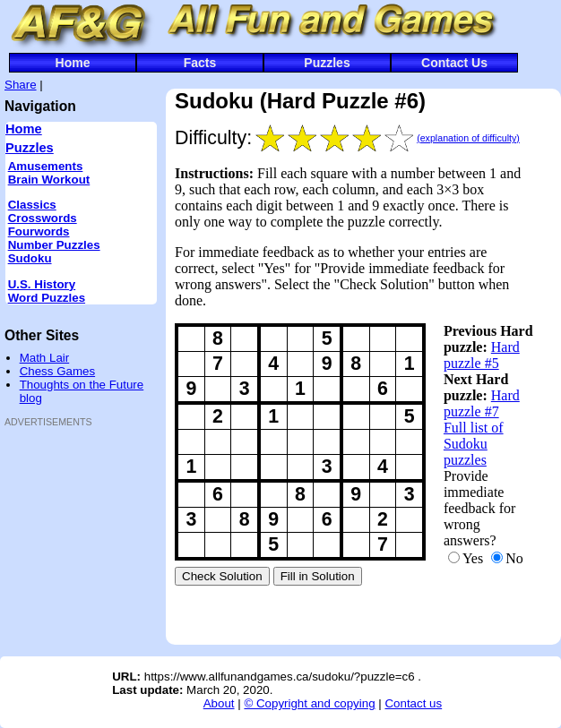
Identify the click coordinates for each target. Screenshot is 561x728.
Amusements (46, 166)
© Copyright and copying (309, 703)
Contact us (413, 703)
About (219, 703)
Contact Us (454, 63)
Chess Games (57, 371)
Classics (32, 205)
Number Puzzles (54, 245)
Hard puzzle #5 (482, 355)
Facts (200, 63)
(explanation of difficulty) (468, 138)
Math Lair (45, 358)
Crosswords (43, 218)
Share (21, 85)
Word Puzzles (47, 298)
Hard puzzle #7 (482, 403)
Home (73, 63)
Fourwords (39, 231)
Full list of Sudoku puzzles (474, 444)
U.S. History (42, 284)
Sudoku (30, 258)
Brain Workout (49, 180)
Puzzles (327, 63)
